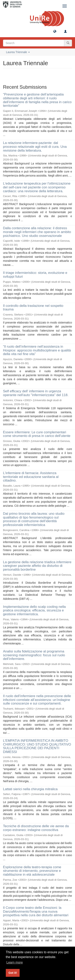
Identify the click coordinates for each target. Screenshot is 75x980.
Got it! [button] (13, 973)
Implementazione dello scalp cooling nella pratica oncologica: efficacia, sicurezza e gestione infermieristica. (34, 610)
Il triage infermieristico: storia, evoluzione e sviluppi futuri (35, 275)
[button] (55, 31)
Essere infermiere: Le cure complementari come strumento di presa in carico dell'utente (37, 434)
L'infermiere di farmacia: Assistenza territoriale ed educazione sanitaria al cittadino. (31, 477)
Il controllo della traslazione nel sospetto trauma (33, 308)
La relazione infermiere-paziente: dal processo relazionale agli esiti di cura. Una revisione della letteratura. (35, 147)
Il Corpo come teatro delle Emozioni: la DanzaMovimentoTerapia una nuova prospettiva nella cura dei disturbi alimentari (36, 911)
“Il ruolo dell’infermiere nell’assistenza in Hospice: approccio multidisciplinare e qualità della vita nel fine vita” (37, 350)
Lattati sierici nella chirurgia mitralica (30, 789)
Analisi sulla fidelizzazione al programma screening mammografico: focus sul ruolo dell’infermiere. (34, 655)
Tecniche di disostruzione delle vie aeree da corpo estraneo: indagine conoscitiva (36, 828)
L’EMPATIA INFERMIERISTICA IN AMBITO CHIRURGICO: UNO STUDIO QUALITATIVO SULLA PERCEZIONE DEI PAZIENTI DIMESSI (37, 746)
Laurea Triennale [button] (18, 52)
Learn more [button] (15, 962)
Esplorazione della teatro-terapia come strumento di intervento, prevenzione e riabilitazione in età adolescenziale (32, 871)
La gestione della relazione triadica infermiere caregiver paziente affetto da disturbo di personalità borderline (37, 566)
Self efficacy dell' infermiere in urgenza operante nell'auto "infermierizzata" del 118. (36, 393)
